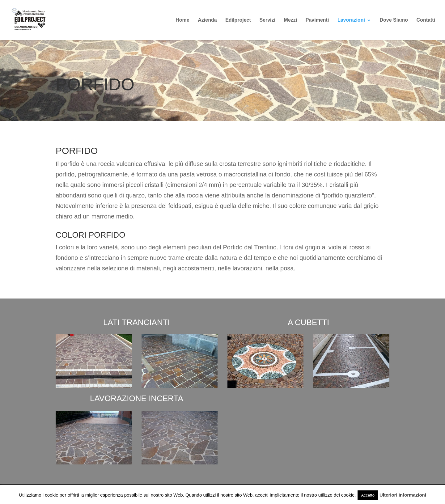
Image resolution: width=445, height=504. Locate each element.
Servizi (267, 20)
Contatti (426, 20)
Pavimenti (317, 20)
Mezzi (291, 20)
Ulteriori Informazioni (403, 495)
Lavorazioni (351, 20)
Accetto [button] (368, 495)
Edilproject (238, 20)
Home (182, 20)
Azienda (207, 20)
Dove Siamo (394, 20)
